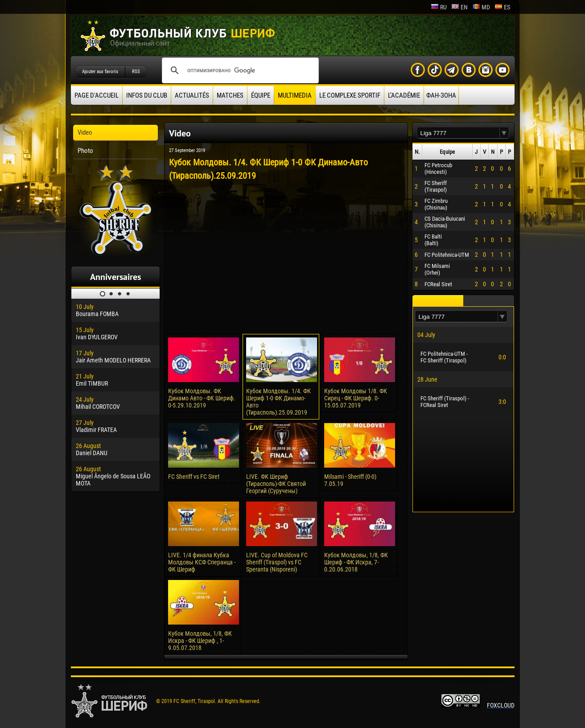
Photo (85, 151)
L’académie (404, 95)
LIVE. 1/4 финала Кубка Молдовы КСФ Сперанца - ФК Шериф (202, 562)
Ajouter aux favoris (100, 72)
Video (85, 132)
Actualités (192, 95)
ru (439, 7)
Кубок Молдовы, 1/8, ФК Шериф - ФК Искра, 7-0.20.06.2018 (356, 562)
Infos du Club (147, 95)
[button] (504, 133)
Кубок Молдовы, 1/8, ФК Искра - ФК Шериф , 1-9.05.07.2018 (200, 641)
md (481, 7)
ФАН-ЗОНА (441, 95)
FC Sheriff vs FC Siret (194, 477)
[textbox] (458, 133)
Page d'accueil (97, 95)
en (459, 7)
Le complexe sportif (350, 95)
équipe (261, 95)
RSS (136, 72)
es (502, 7)
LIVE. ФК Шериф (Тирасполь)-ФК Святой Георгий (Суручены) (276, 484)
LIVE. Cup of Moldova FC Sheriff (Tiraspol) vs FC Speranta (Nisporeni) (277, 562)
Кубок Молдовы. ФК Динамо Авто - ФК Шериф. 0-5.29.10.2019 (202, 398)
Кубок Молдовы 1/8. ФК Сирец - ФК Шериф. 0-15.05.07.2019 (356, 398)
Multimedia (295, 95)
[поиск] (239, 70)
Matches (230, 95)
